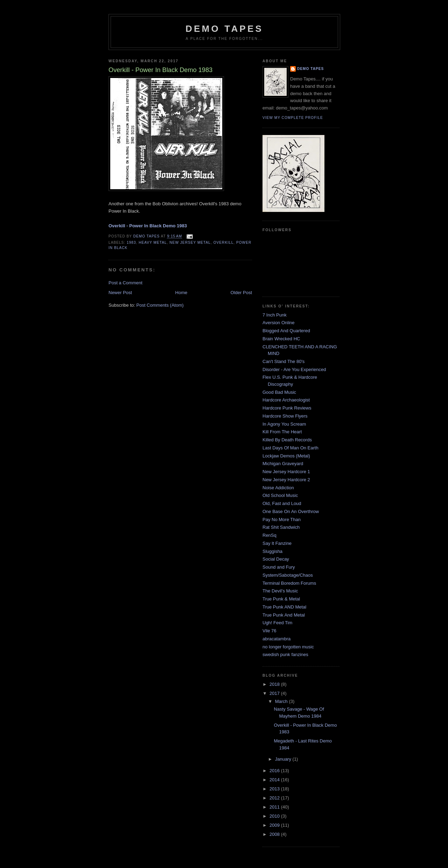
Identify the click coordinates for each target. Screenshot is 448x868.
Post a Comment (125, 283)
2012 (275, 798)
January (284, 759)
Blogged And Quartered (286, 331)
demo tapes (224, 29)
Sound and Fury (279, 567)
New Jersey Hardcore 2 (286, 480)
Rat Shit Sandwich (281, 527)
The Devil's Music (280, 591)
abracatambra (276, 639)
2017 (275, 693)
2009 (275, 825)
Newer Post (120, 293)
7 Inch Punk (275, 315)
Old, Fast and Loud (282, 503)
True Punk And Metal (284, 615)
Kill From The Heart (282, 432)
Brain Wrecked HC (281, 339)
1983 (131, 243)
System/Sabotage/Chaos (288, 575)
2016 (275, 771)
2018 (275, 684)
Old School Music (280, 495)
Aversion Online (279, 323)
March (282, 701)
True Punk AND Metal (284, 607)
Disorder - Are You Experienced (294, 369)
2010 (275, 816)
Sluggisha (272, 551)
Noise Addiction (278, 488)
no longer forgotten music (288, 647)
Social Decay (276, 559)
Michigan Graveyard (283, 464)
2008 (275, 834)
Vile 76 (269, 631)
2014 (275, 780)
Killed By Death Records (287, 440)
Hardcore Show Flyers (285, 416)
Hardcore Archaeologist (286, 400)
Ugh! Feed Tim (277, 623)
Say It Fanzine (277, 543)
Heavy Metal (153, 243)
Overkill (224, 243)
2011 (275, 807)
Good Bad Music (279, 392)
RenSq (269, 535)
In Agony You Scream (284, 424)
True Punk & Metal (281, 599)
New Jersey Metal (190, 243)
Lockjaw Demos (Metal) (286, 456)
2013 (275, 789)
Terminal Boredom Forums (289, 583)
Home (181, 293)
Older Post (241, 293)
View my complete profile (293, 118)
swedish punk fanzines (285, 654)
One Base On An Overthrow (291, 511)
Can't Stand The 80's (283, 361)
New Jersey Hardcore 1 (286, 472)
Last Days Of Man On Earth (290, 448)
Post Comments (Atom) (160, 305)
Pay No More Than (282, 520)
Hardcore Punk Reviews (287, 408)
